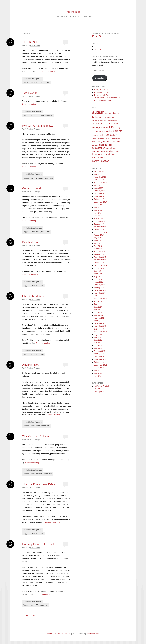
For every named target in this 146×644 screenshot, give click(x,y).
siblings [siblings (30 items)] (103, 145)
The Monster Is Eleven (103, 92)
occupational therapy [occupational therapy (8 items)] (99, 131)
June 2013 (98, 340)
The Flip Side (30, 42)
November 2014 (100, 293)
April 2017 (98, 216)
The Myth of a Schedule (37, 436)
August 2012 (99, 368)
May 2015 (98, 277)
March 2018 (98, 188)
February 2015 (100, 285)
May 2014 (98, 310)
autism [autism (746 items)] (98, 112)
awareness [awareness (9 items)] (109, 113)
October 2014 (99, 296)
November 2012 (100, 359)
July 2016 (98, 238)
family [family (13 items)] (98, 124)
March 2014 (98, 315)
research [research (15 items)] (103, 138)
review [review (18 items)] (118, 138)
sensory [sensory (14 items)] (95, 145)
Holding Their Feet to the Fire (40, 544)
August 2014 (99, 301)
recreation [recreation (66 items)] (111, 135)
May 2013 (98, 343)
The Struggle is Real (102, 95)
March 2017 (98, 219)
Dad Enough (73, 12)
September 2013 (100, 332)
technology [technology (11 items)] (114, 151)
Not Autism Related (101, 386)
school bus (45, 82)
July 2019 (98, 174)
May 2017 (98, 213)
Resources (98, 49)
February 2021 (100, 171)
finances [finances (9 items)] (104, 124)
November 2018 (100, 177)
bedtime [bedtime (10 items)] (116, 113)
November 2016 (100, 227)
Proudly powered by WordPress (59, 634)
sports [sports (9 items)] (115, 148)
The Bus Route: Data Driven (39, 484)
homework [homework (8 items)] (104, 128)
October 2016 (99, 230)
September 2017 (100, 202)
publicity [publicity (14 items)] (101, 135)
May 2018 (98, 185)
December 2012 (100, 357)
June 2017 (98, 210)
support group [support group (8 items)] (105, 151)
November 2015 (100, 260)
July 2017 (98, 207)
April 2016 (98, 246)
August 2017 (99, 205)
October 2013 (99, 329)
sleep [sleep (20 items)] (110, 145)
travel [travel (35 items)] (112, 154)
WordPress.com (93, 634)
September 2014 (100, 299)
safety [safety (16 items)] (99, 142)
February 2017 (100, 221)
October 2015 (99, 263)
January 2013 (99, 354)
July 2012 (98, 370)
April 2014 (98, 313)
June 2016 (98, 241)
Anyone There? (31, 365)
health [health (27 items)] (116, 124)
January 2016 (99, 254)
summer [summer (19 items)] (96, 151)
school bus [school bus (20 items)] (117, 142)
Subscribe (100, 78)
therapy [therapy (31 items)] (96, 154)
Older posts (29, 616)
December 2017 (100, 194)
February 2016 (100, 252)
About (96, 47)
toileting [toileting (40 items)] (105, 154)
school (38, 82)
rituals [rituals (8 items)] (94, 142)
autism (32, 82)
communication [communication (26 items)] (100, 121)
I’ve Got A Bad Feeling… (38, 126)
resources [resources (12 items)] (111, 138)
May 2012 (98, 376)
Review (97, 389)
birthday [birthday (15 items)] (107, 117)
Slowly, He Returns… (102, 90)
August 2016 (99, 235)
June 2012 (98, 373)
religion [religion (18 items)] (95, 138)
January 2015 (99, 288)
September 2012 (100, 365)
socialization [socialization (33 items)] (99, 148)
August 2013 (99, 335)
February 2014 (100, 318)
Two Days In (30, 93)
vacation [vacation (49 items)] (97, 158)
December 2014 (100, 290)
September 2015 (100, 265)
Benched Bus (30, 242)
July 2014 (98, 304)
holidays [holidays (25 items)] (96, 127)
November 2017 (100, 196)
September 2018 (100, 183)
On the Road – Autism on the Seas (107, 98)
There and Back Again (102, 101)
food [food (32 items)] (110, 124)
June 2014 (98, 307)
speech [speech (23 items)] (109, 148)
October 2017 (99, 199)
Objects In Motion (33, 296)
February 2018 (100, 191)
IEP (37, 115)
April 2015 (98, 279)
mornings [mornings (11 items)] (117, 128)
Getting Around (31, 188)
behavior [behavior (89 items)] (98, 117)
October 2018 (99, 180)
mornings (39, 474)
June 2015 (98, 274)
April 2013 (98, 346)
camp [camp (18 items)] (114, 117)
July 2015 (98, 271)
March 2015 (98, 282)
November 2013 (100, 326)
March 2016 (98, 249)
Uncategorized (36, 79)
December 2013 (100, 323)
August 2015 (99, 268)
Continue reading (47, 71)
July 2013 (98, 337)
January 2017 (99, 224)
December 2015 (100, 257)
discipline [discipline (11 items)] (111, 121)
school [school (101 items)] (107, 141)
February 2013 (100, 351)
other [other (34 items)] (110, 131)
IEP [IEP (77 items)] (111, 127)
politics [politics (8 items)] (95, 135)
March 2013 (98, 348)
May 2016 (98, 243)
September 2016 (100, 232)
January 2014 (99, 321)
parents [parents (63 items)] (118, 131)
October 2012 (99, 362)
